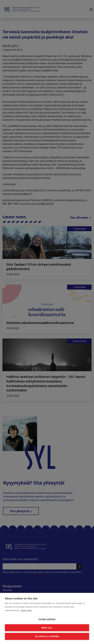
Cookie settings (47, 619)
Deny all (47, 628)
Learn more (26, 610)
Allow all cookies (47, 636)
